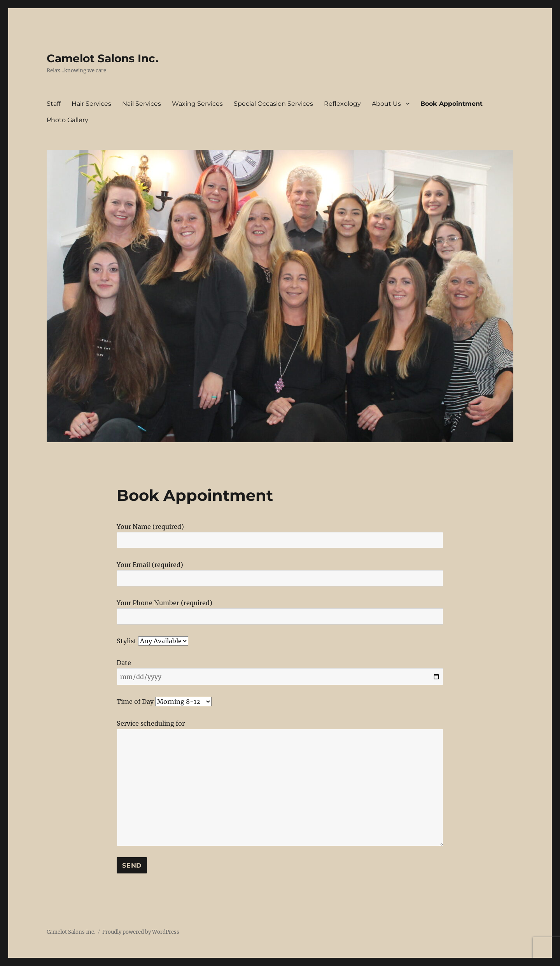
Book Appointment (451, 104)
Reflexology (342, 104)
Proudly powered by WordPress (141, 932)
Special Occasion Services (273, 104)
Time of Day (164, 702)
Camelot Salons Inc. (102, 58)
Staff (54, 104)
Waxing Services (197, 104)
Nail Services (142, 104)
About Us (386, 104)
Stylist (152, 641)
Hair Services (91, 104)
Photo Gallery (67, 120)
